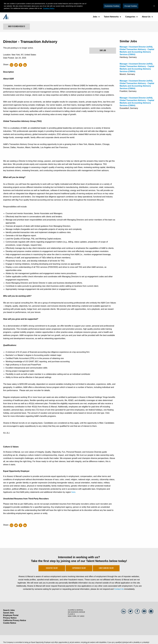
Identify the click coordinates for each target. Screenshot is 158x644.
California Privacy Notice (15, 620)
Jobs (95, 17)
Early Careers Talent (106, 568)
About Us (146, 17)
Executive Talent (52, 568)
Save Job (103, 51)
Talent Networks (111, 17)
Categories (130, 17)
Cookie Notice (10, 623)
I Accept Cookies (131, 6)
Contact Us (119, 589)
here (73, 492)
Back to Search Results (17, 27)
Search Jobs (9, 610)
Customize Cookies (112, 6)
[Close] (154, 6)
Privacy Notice (10, 618)
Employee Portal (11, 615)
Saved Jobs (9, 613)
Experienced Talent (79, 568)
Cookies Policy (49, 8)
